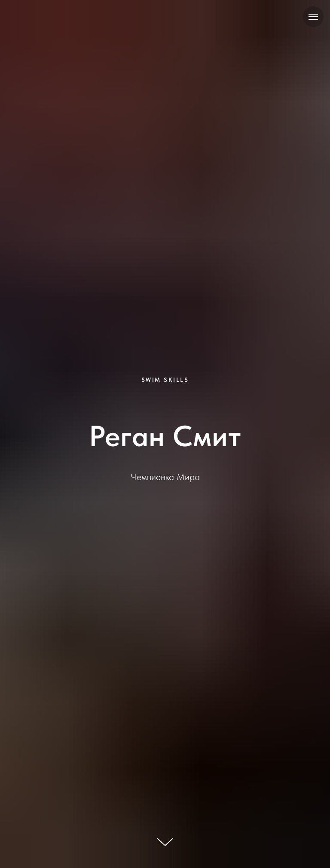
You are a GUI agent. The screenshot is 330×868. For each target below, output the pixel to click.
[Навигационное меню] (313, 17)
